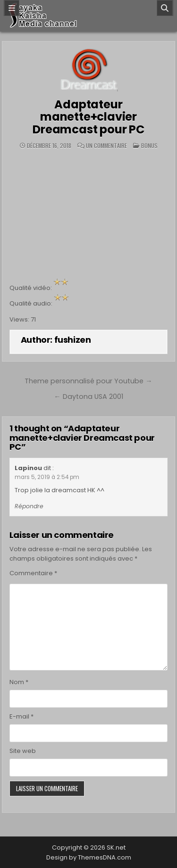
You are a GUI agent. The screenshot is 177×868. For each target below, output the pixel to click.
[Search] (165, 8)
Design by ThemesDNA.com (89, 857)
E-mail (21, 716)
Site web (23, 751)
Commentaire (33, 573)
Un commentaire (106, 146)
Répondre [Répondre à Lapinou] (29, 506)
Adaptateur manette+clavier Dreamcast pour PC (88, 117)
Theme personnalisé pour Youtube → (88, 381)
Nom (19, 682)
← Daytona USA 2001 (88, 397)
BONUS (149, 145)
